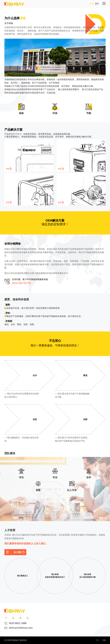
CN (92, 4)
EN (97, 4)
